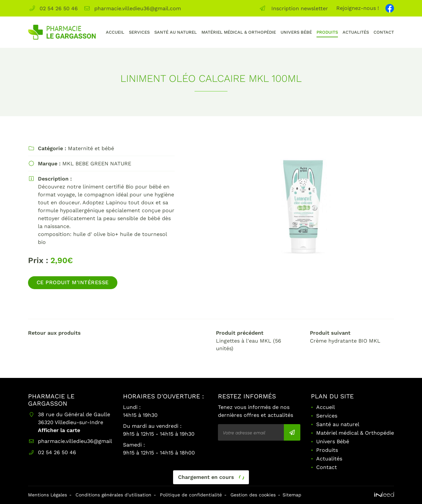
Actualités (356, 32)
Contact (384, 32)
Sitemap (292, 495)
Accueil (115, 32)
